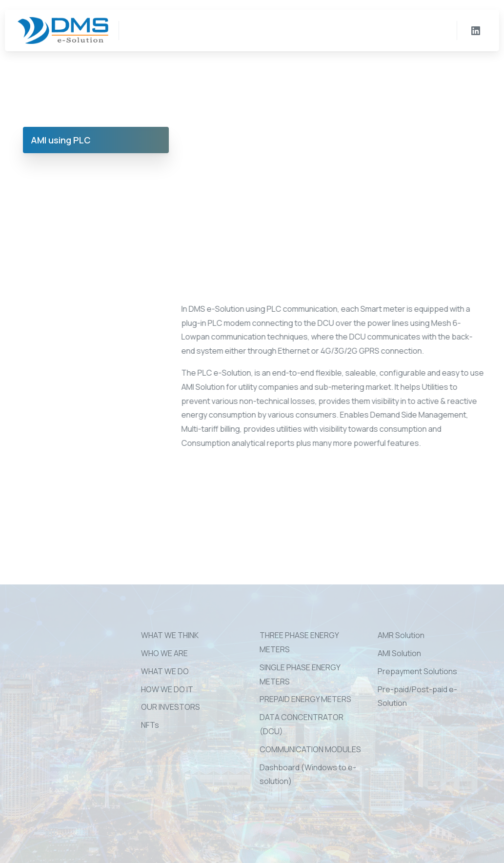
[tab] (96, 140)
